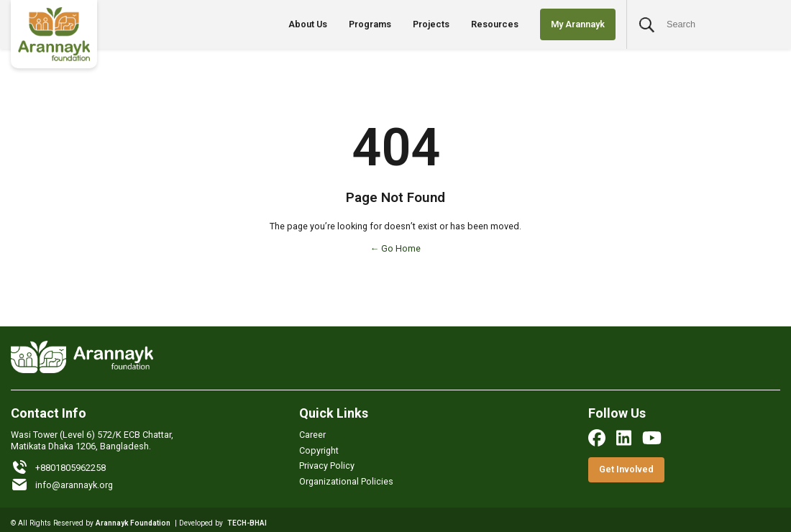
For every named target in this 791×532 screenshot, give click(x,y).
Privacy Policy (327, 465)
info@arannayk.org (62, 485)
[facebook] (597, 438)
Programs (370, 24)
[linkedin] (624, 438)
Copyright (319, 450)
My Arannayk (578, 24)
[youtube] (652, 438)
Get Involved (626, 469)
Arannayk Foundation (133, 523)
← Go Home (396, 248)
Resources (495, 24)
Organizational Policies (346, 481)
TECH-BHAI (247, 523)
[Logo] (54, 34)
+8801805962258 (58, 467)
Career (312, 435)
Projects (431, 24)
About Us (308, 24)
